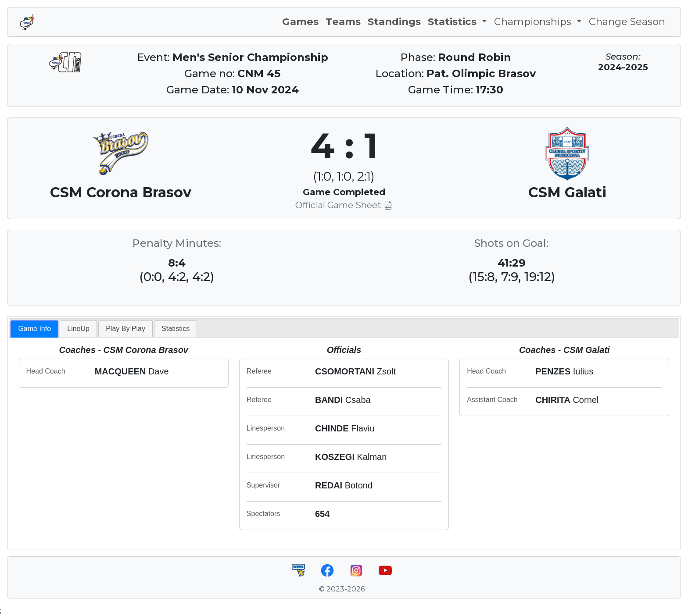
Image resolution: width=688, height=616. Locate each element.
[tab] (34, 329)
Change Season (627, 21)
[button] (457, 22)
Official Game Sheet (344, 205)
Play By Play (125, 329)
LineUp (78, 329)
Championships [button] (534, 21)
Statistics (176, 329)
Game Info (34, 329)
